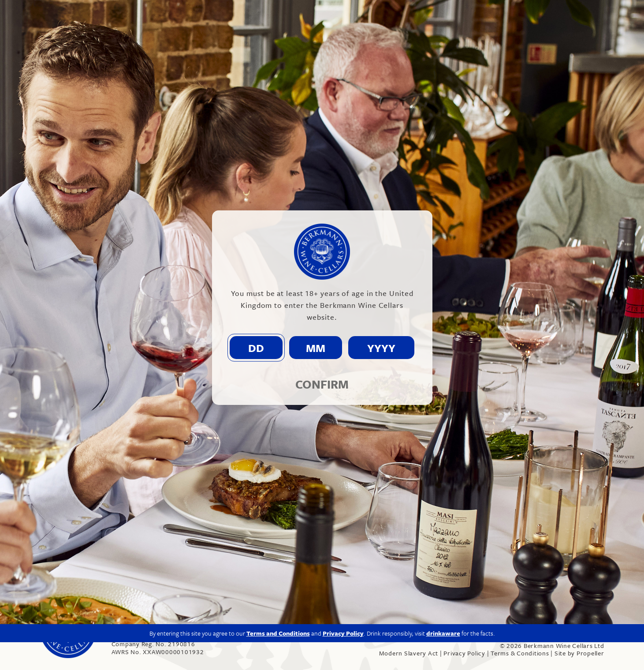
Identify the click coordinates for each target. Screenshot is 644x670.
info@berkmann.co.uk (207, 628)
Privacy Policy (464, 653)
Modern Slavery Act (409, 653)
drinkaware (443, 545)
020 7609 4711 (139, 628)
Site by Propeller (579, 653)
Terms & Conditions (520, 653)
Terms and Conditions (278, 545)
